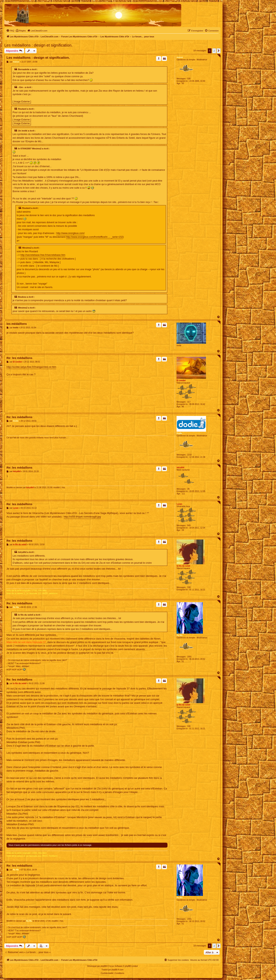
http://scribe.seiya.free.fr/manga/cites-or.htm (31, 367)
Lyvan (179, 504)
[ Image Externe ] (22, 102)
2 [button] (214, 51)
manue (180, 57)
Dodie (179, 433)
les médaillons (17, 324)
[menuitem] (10, 31)
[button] (219, 51)
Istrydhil (180, 468)
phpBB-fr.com (117, 970)
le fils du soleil (183, 566)
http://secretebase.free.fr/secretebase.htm (43, 255)
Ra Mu (179, 635)
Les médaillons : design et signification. (38, 45)
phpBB (103, 966)
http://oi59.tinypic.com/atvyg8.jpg (82, 517)
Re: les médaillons (19, 358)
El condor (181, 380)
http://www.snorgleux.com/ (70, 233)
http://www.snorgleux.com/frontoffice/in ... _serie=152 (95, 237)
